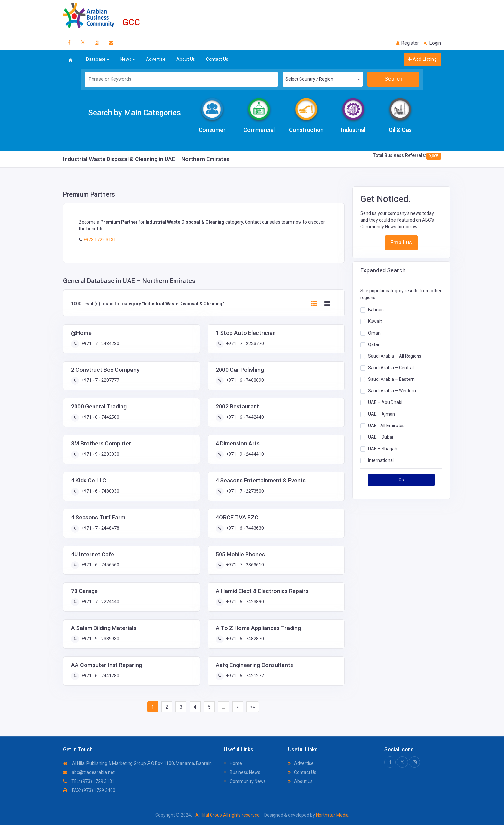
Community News (245, 781)
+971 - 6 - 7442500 (100, 417)
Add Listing (423, 59)
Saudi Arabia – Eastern (391, 379)
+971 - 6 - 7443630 (244, 528)
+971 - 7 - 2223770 (244, 344)
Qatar (374, 344)
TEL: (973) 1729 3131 (89, 781)
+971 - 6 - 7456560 (100, 565)
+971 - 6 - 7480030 (100, 491)
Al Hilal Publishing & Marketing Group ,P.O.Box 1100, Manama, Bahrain (137, 763)
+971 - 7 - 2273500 (244, 491)
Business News (242, 772)
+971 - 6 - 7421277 (244, 676)
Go (401, 480)
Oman (374, 333)
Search (394, 79)
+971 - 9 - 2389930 (100, 639)
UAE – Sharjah (383, 449)
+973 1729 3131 (99, 240)
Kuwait (375, 321)
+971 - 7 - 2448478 (100, 528)
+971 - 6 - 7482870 (244, 639)
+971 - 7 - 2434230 (100, 344)
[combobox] (323, 79)
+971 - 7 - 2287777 (100, 380)
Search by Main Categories (135, 113)
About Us (186, 59)
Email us (401, 243)
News (128, 59)
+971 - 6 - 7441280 (100, 676)
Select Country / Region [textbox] (309, 79)
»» (253, 707)
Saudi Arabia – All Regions (395, 356)
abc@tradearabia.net (89, 772)
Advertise (156, 59)
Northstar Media (332, 815)
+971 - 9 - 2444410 (244, 454)
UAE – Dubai (381, 437)
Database (98, 59)
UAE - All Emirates (386, 426)
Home (233, 763)
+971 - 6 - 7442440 (244, 417)
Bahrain (376, 310)
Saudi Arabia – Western (392, 391)
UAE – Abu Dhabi (385, 402)
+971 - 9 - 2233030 (100, 454)
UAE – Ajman (382, 414)
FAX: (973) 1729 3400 (89, 790)
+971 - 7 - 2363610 (244, 565)
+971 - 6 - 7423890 (244, 602)
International (381, 460)
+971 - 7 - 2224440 (100, 602)
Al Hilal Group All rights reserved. (228, 815)
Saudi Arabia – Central (391, 368)
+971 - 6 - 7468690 (244, 380)
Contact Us (217, 59)
